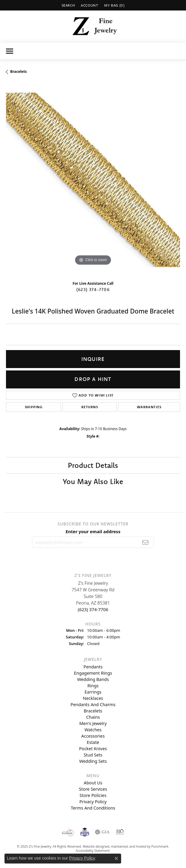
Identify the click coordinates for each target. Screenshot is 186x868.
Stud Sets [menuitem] (93, 755)
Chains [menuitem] (93, 717)
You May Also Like (93, 481)
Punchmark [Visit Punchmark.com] (160, 846)
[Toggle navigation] (10, 51)
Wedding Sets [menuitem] (93, 761)
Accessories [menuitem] (93, 736)
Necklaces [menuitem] (93, 698)
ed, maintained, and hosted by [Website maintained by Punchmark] (128, 846)
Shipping (34, 407)
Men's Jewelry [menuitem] (93, 723)
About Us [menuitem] (93, 783)
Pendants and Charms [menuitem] (93, 704)
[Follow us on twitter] (87, 557)
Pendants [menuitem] (93, 666)
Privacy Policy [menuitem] (93, 802)
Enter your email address (93, 531)
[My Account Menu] (89, 5)
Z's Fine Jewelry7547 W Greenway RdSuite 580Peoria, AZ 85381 (93, 596)
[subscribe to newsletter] (145, 542)
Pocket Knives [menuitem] (93, 748)
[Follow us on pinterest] (102, 557)
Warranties (149, 407)
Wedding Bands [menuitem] (93, 679)
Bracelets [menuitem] (93, 710)
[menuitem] (68, 832)
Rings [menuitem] (93, 685)
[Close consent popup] (116, 858)
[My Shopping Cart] (114, 5)
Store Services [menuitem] (93, 789)
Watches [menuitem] (93, 729)
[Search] (68, 5)
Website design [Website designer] (94, 846)
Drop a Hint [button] (93, 379)
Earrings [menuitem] (93, 692)
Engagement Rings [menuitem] (93, 673)
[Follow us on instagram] (71, 557)
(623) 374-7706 (93, 290)
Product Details (93, 465)
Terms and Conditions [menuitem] (93, 808)
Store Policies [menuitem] (93, 795)
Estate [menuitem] (93, 742)
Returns (90, 407)
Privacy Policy (82, 858)
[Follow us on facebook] (116, 557)
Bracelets (19, 71)
